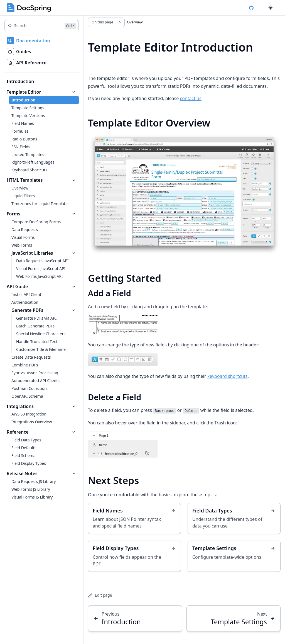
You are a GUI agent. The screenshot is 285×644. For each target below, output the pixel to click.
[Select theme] (271, 8)
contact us (191, 98)
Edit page (100, 595)
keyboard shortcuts (228, 376)
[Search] (42, 26)
